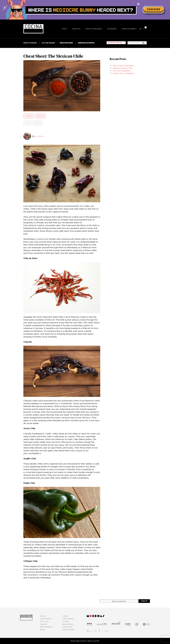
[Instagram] (92, 631)
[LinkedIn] (107, 631)
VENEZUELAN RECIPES (86, 43)
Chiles (27, 123)
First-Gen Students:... (122, 71)
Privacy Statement (46, 619)
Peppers (37, 123)
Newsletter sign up (115, 43)
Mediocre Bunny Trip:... (123, 68)
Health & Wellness (93, 29)
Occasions (112, 29)
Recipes (42, 630)
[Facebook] (88, 631)
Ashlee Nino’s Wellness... (124, 73)
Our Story (43, 616)
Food (64, 29)
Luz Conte (39, 136)
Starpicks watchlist (68, 630)
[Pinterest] (96, 631)
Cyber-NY (84, 641)
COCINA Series (67, 627)
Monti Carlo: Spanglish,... (124, 66)
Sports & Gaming (129, 29)
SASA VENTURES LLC (47, 627)
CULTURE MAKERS (48, 43)
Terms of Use (44, 622)
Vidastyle (40, 116)
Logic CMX (96, 641)
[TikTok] (103, 631)
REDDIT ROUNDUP (30, 43)
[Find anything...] (136, 43)
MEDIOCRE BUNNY (66, 43)
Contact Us (44, 624)
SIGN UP (144, 601)
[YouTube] (99, 631)
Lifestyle (76, 29)
